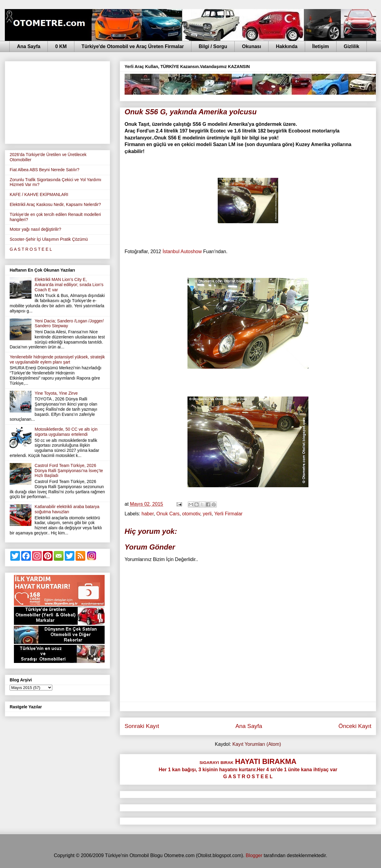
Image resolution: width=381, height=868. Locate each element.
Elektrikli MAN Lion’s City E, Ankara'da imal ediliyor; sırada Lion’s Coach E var (69, 285)
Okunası (251, 46)
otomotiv (191, 514)
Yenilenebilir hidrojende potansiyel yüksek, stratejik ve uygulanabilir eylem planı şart (57, 359)
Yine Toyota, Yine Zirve (56, 393)
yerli (207, 514)
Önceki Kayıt (355, 726)
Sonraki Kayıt (142, 726)
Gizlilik (352, 46)
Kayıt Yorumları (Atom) (257, 744)
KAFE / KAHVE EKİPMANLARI (39, 194)
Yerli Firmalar (228, 514)
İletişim (321, 46)
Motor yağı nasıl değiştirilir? (35, 229)
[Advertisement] (57, 101)
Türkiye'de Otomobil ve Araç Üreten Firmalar (133, 46)
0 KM (61, 46)
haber (148, 514)
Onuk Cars (168, 514)
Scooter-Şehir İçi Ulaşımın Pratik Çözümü (49, 239)
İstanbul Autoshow (182, 251)
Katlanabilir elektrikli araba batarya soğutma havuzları (67, 509)
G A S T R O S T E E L (31, 249)
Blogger (254, 855)
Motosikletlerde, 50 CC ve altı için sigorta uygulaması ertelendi (66, 432)
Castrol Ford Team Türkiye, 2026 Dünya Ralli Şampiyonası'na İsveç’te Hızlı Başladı (69, 471)
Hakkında (287, 46)
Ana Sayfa (29, 46)
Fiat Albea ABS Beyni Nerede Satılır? (44, 170)
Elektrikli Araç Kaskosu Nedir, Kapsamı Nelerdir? (55, 204)
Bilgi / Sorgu (213, 46)
